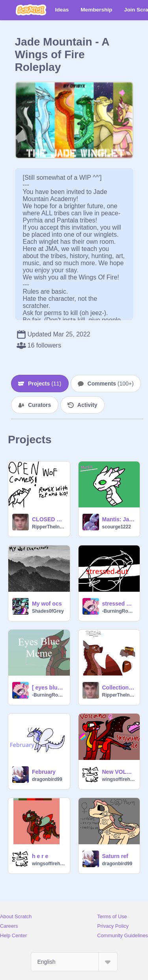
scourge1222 (117, 527)
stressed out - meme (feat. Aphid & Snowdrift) (119, 604)
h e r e (40, 856)
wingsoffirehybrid (119, 779)
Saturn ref (115, 856)
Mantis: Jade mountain (119, 519)
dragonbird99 (47, 779)
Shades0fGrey (48, 611)
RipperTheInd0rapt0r (49, 527)
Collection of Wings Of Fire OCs (119, 688)
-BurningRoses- (119, 611)
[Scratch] (31, 10)
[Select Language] (74, 962)
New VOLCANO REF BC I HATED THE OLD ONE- (119, 772)
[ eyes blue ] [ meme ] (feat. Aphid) (49, 688)
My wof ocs (47, 604)
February (44, 772)
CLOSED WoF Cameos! (49, 519)
